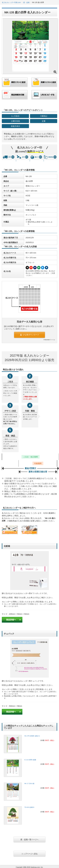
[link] (29, 745)
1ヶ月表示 (15, 116)
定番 (44, 121)
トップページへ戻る (29, 854)
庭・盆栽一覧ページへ (29, 839)
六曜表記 (44, 116)
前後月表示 (15, 126)
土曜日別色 (15, 121)
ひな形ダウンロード (29, 335)
